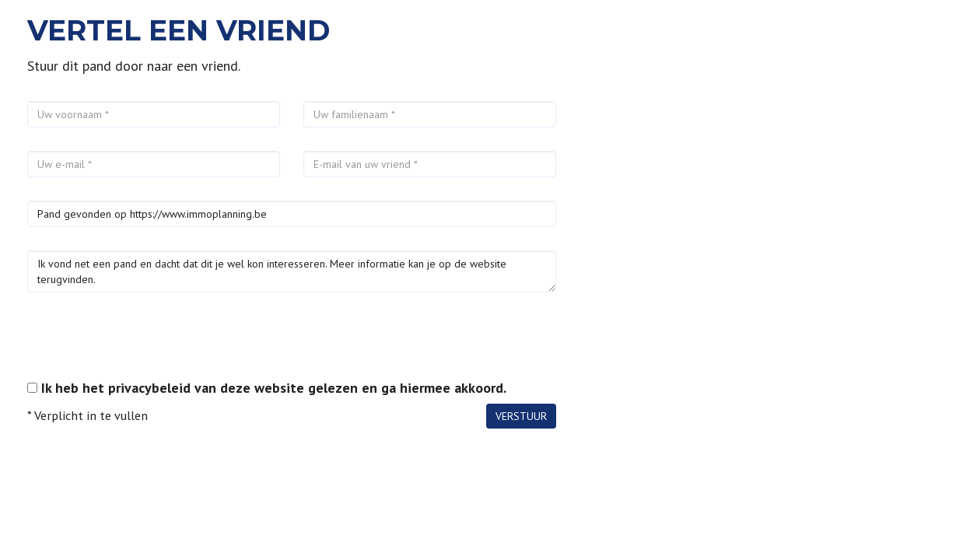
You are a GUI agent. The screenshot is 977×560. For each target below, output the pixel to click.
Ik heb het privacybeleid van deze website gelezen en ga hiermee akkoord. (274, 388)
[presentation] (145, 346)
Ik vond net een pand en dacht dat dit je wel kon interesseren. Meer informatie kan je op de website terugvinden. (292, 271)
